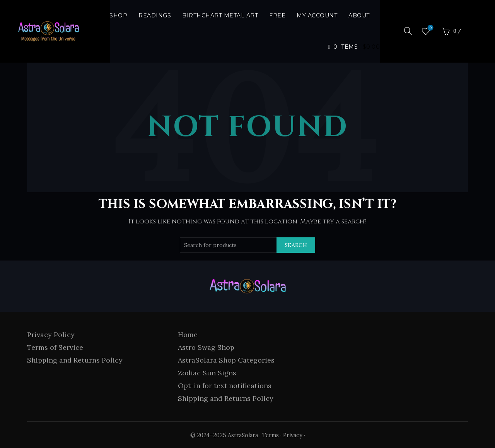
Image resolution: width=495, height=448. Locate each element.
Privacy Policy (51, 335)
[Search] (408, 31)
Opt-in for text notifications (225, 386)
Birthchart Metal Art (220, 15)
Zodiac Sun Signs (207, 373)
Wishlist (430, 28)
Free (277, 15)
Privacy (293, 435)
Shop (118, 15)
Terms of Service (55, 347)
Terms (271, 435)
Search (296, 245)
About (359, 15)
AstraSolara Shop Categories (226, 360)
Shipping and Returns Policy (75, 360)
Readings (155, 15)
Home (188, 335)
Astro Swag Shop (206, 347)
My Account (317, 15)
